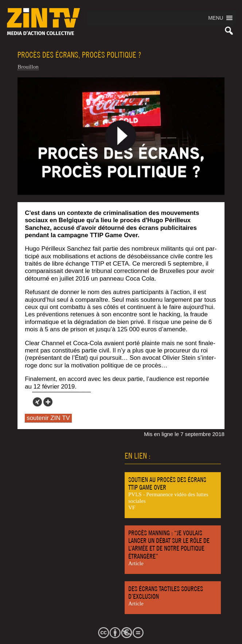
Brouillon (28, 67)
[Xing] (37, 402)
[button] (216, 18)
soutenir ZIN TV (48, 418)
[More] (48, 402)
